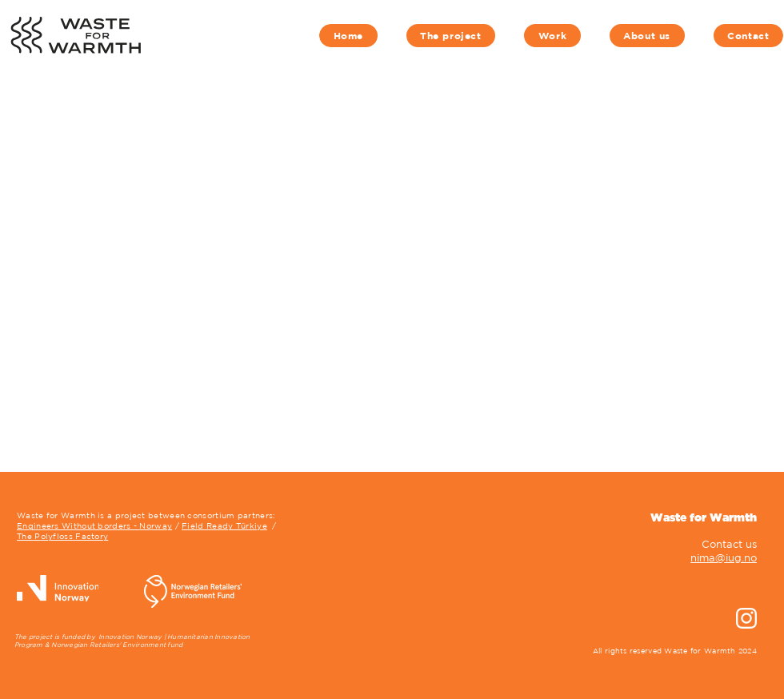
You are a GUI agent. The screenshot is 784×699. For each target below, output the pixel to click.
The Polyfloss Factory (62, 536)
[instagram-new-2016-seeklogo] (746, 618)
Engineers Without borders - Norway (94, 525)
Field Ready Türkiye (224, 525)
